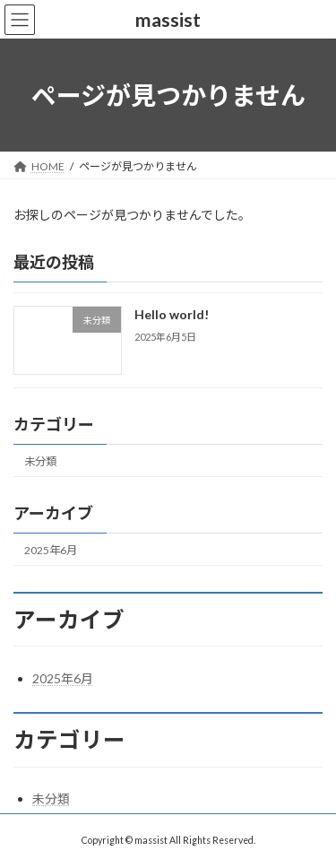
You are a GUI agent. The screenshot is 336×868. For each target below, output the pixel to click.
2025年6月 (51, 550)
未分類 (40, 461)
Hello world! (172, 315)
